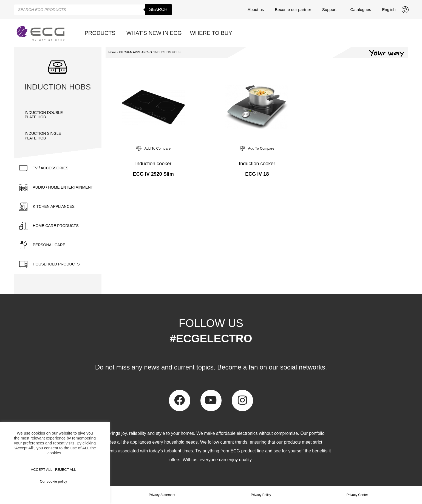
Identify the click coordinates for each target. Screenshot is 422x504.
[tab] (58, 168)
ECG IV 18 (257, 174)
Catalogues (361, 9)
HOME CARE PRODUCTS (56, 226)
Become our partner (293, 9)
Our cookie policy (53, 481)
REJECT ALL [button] (66, 470)
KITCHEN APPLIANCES (54, 206)
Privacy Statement (162, 495)
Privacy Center (357, 495)
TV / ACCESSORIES (51, 168)
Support (331, 10)
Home (112, 52)
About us (256, 9)
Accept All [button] (42, 470)
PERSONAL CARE (49, 245)
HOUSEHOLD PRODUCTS (56, 264)
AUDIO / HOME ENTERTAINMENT (63, 187)
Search (158, 9)
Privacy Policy (261, 495)
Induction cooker (153, 164)
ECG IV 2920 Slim (153, 174)
